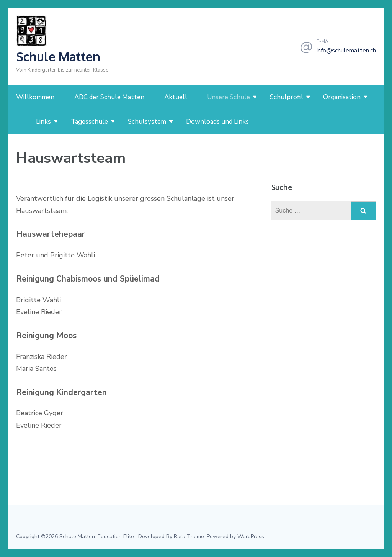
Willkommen (35, 97)
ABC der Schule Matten (109, 97)
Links (43, 122)
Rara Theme (189, 537)
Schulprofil (287, 97)
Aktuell (176, 97)
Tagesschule (89, 122)
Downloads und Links (217, 122)
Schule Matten (58, 57)
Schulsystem (147, 122)
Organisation (342, 97)
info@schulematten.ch (346, 51)
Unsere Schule (229, 97)
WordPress (251, 537)
